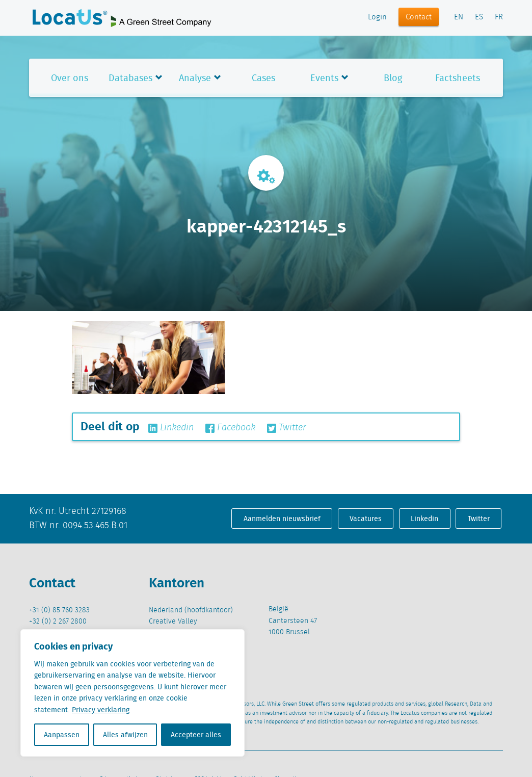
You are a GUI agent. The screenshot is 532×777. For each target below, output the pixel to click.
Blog (393, 78)
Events (324, 78)
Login (377, 17)
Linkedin (171, 428)
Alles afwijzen (125, 735)
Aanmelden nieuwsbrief (282, 519)
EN (459, 17)
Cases (263, 78)
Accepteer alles (196, 735)
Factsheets (458, 78)
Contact (419, 17)
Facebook (230, 428)
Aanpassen (62, 735)
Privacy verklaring (101, 710)
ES (479, 17)
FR (499, 17)
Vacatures (366, 519)
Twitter (287, 428)
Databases (130, 78)
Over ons (70, 78)
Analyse (195, 78)
